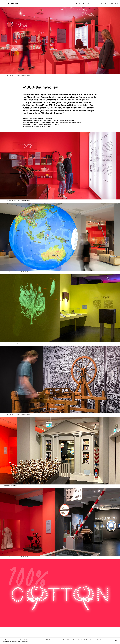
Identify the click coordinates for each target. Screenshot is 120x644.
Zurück (7, 91)
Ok (116, 641)
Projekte (78, 4)
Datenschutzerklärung (78, 640)
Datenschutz (104, 4)
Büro (84, 4)
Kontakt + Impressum (93, 4)
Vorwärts (113, 91)
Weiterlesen (25, 642)
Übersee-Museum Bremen (59, 94)
